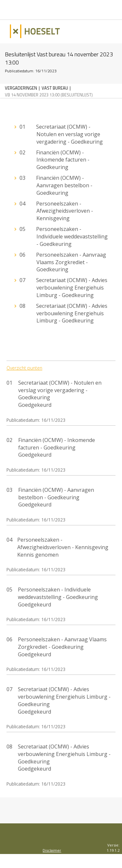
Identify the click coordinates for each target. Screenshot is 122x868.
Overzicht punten (24, 368)
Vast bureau (55, 88)
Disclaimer (52, 850)
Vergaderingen (21, 88)
